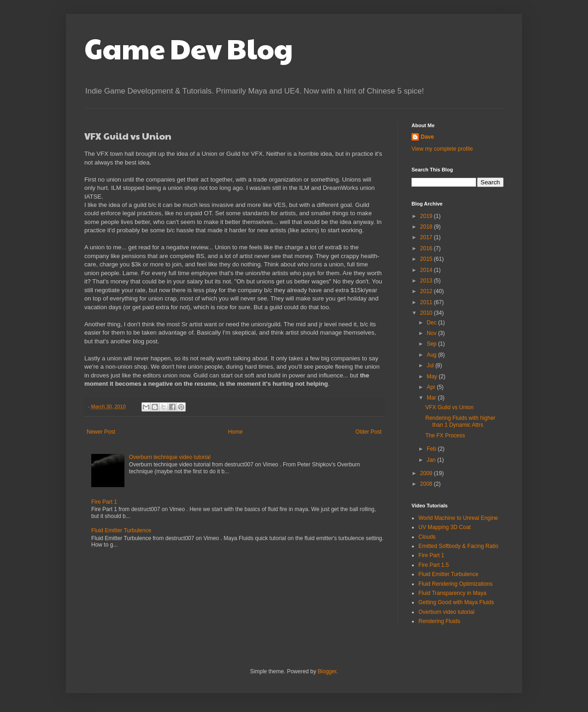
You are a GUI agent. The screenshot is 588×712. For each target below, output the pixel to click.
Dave (427, 137)
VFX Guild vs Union (450, 407)
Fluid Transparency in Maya (452, 593)
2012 (427, 291)
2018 (427, 227)
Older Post (368, 432)
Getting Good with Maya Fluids (456, 602)
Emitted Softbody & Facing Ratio (458, 546)
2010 (427, 313)
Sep (432, 344)
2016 (427, 248)
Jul (431, 365)
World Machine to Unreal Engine (458, 518)
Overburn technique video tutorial (170, 457)
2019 (427, 216)
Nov (432, 333)
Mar (432, 398)
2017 (427, 237)
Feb (432, 449)
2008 (427, 484)
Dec (432, 323)
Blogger (327, 671)
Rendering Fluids (439, 621)
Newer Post (101, 432)
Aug (432, 355)
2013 (427, 281)
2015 (427, 259)
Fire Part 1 (104, 502)
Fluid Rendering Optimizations (456, 584)
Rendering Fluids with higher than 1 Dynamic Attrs (460, 421)
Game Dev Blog (189, 48)
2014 (427, 270)
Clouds (427, 537)
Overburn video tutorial (446, 612)
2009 (427, 473)
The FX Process (445, 435)
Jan (432, 460)
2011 (427, 302)
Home (235, 432)
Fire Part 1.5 (434, 565)
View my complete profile (442, 149)
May (433, 377)
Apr (432, 387)
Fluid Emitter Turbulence (121, 530)
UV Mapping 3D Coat (444, 527)
